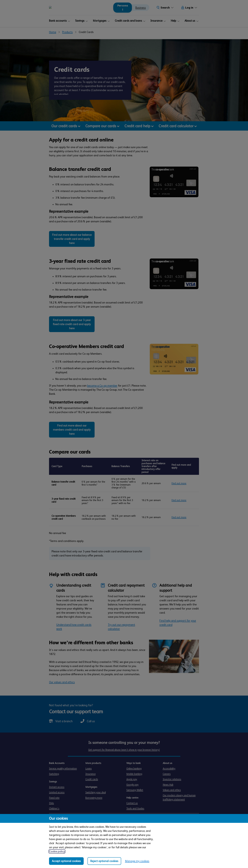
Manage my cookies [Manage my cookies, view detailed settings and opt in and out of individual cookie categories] (137, 861)
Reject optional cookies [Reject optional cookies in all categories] (104, 861)
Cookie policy (57, 851)
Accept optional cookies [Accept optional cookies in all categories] (66, 861)
